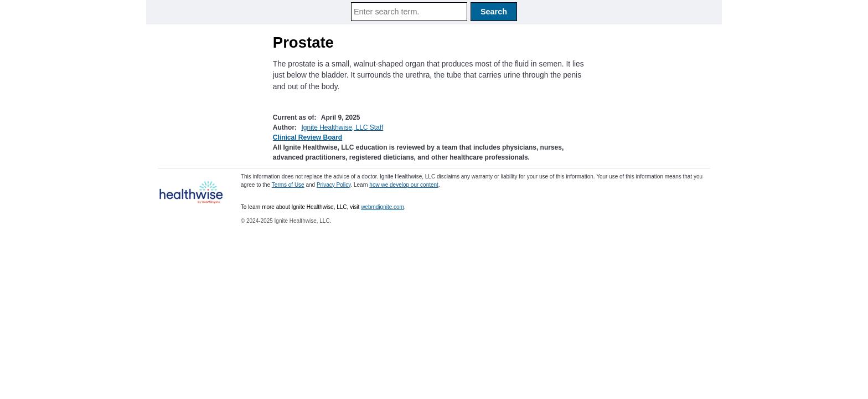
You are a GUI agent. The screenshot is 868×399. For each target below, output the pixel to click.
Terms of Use (288, 185)
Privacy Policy (334, 185)
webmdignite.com (383, 207)
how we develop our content (404, 185)
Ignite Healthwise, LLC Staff (342, 127)
